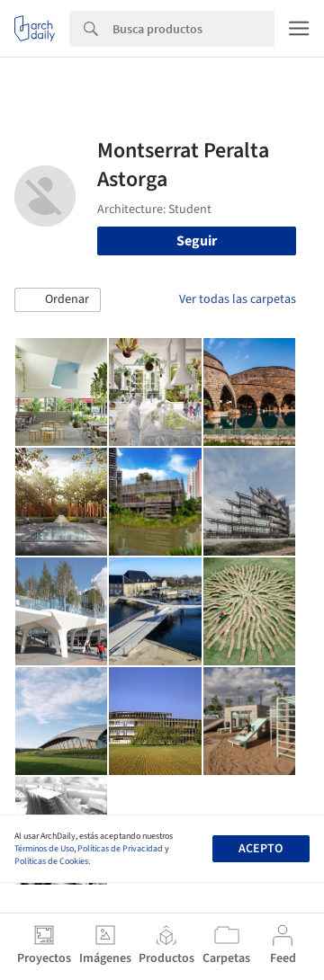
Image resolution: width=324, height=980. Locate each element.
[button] (58, 300)
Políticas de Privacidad (120, 849)
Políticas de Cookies (51, 861)
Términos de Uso (44, 849)
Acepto (261, 849)
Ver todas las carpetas (238, 299)
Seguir (197, 241)
